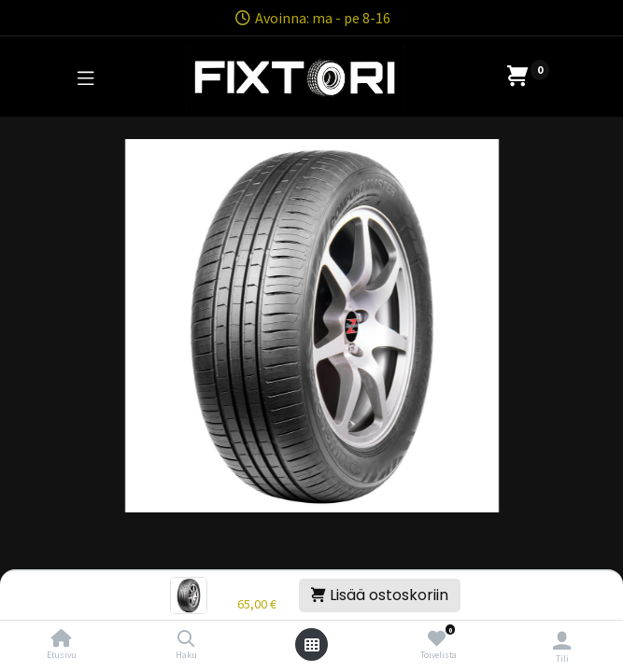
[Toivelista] (437, 639)
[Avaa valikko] (312, 645)
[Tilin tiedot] (562, 640)
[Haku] (186, 639)
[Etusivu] (62, 639)
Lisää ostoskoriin (380, 595)
